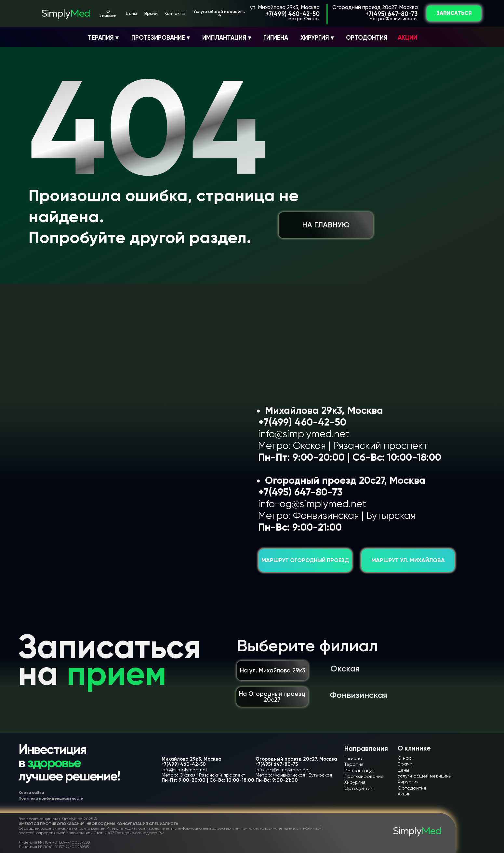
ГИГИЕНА (276, 38)
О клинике (108, 14)
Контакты (175, 14)
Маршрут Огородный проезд (305, 560)
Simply (66, 14)
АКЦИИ (407, 38)
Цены (131, 14)
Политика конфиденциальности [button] (51, 798)
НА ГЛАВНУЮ (326, 225)
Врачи (151, 14)
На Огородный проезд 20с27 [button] (272, 697)
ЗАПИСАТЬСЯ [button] (454, 13)
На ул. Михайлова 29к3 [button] (273, 670)
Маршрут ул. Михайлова (408, 560)
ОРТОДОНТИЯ (367, 38)
